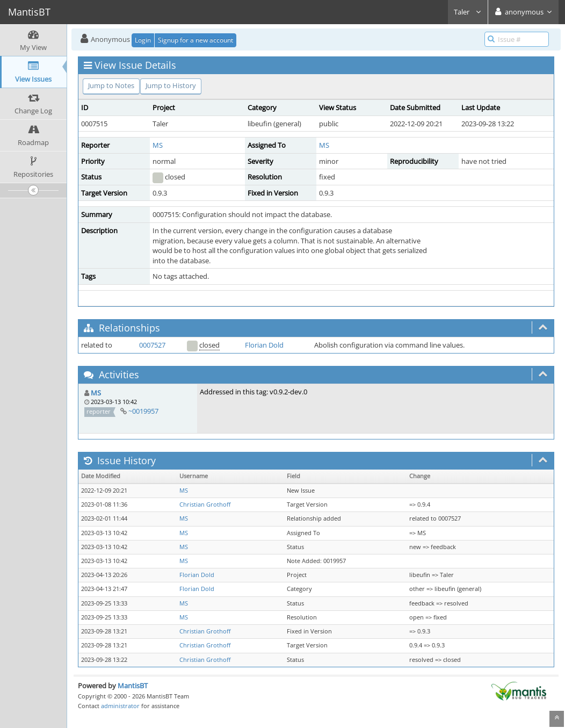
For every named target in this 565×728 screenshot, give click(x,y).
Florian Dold (264, 345)
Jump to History (171, 85)
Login (143, 40)
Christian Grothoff (205, 504)
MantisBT (133, 686)
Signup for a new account (195, 40)
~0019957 (143, 411)
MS (158, 145)
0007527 (152, 345)
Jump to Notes (111, 85)
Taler (468, 12)
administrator (120, 706)
